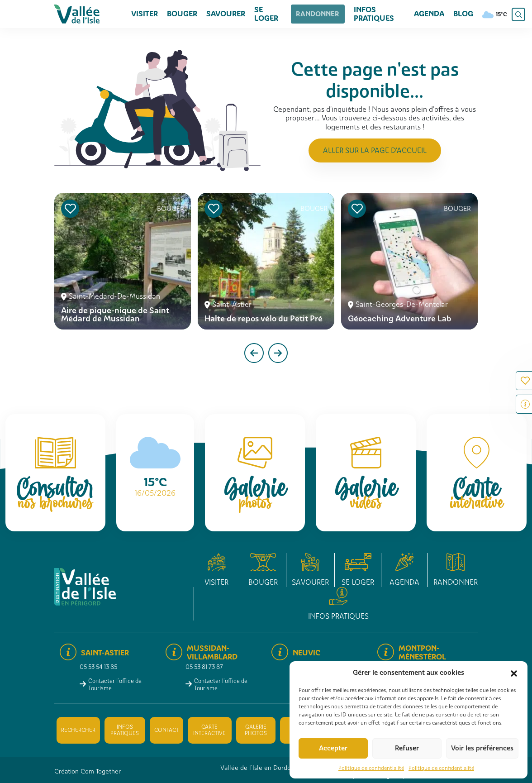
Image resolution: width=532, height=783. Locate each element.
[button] (514, 673)
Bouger (182, 14)
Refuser (407, 748)
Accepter (333, 748)
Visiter (145, 14)
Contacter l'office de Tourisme (115, 684)
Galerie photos (256, 730)
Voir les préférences (482, 748)
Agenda (429, 14)
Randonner (316, 14)
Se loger (266, 14)
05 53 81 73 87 (204, 667)
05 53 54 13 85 (98, 667)
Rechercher (78, 730)
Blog (463, 14)
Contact (166, 730)
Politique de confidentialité (371, 768)
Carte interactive (209, 730)
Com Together (101, 771)
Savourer (226, 14)
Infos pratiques (368, 14)
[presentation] (254, 353)
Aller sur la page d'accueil (375, 150)
